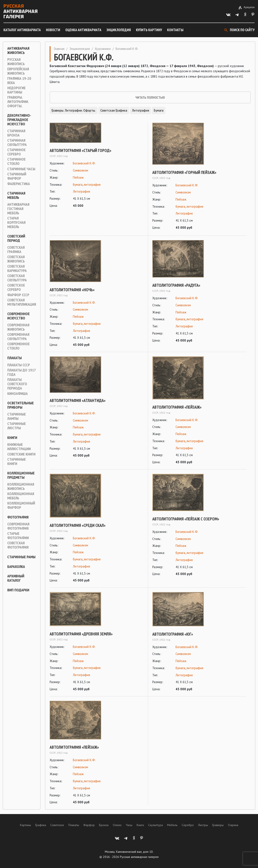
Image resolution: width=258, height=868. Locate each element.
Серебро (188, 825)
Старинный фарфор (17, 176)
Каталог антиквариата (22, 30)
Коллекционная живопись (21, 486)
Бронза (104, 825)
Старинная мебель (16, 195)
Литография (140, 110)
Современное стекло (18, 346)
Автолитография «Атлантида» (78, 400)
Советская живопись (16, 259)
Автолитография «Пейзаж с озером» (186, 519)
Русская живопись (16, 62)
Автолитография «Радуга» (176, 285)
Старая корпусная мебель (16, 222)
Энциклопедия (119, 30)
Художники (103, 49)
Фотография (18, 517)
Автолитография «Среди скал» (78, 525)
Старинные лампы (17, 416)
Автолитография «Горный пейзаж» (184, 172)
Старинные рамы (21, 557)
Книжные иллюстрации (19, 447)
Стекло (117, 825)
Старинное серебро (16, 152)
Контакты (175, 30)
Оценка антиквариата (83, 30)
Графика (41, 825)
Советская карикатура (17, 268)
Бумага (159, 110)
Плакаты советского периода (17, 384)
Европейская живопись (18, 71)
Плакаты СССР (19, 365)
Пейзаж (78, 177)
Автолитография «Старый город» (80, 150)
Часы (129, 825)
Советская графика (16, 250)
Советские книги (21, 454)
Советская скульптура (17, 278)
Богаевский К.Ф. (84, 163)
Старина (233, 825)
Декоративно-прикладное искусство (19, 120)
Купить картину (149, 30)
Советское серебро (16, 287)
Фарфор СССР (18, 295)
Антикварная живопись (18, 51)
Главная (59, 49)
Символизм (80, 170)
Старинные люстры (17, 426)
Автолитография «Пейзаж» (177, 407)
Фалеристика (19, 184)
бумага (78, 185)
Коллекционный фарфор (21, 505)
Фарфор (89, 825)
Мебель (172, 825)
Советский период (16, 238)
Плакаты (15, 358)
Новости (53, 30)
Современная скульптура (18, 337)
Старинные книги (17, 462)
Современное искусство (18, 316)
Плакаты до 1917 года (21, 372)
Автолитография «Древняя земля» (81, 634)
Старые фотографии (18, 536)
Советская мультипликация (22, 302)
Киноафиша (18, 394)
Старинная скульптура (17, 143)
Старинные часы (21, 169)
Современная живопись (18, 327)
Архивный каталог (16, 578)
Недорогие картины (16, 90)
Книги (12, 438)
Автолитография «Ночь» (72, 290)
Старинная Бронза (16, 133)
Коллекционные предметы (21, 475)
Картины (25, 825)
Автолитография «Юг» (173, 634)
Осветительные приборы (21, 405)
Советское (57, 825)
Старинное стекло (16, 161)
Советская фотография (18, 545)
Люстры (203, 825)
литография (92, 185)
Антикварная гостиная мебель (18, 209)
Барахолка (16, 567)
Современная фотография (18, 526)
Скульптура (156, 825)
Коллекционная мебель (21, 496)
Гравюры (218, 825)
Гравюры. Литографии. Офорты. (18, 102)
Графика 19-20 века (19, 81)
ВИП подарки (18, 590)
